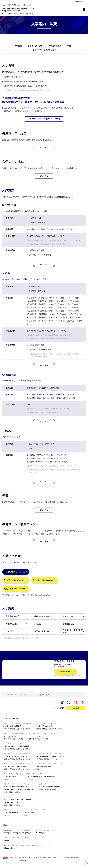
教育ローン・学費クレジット (73, 631)
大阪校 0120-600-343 (43, 580)
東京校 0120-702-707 (14, 580)
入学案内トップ (17, 616)
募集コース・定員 (45, 616)
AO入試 (45, 624)
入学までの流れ (73, 616)
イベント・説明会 (59, 711)
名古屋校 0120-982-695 (15, 589)
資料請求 (79, 711)
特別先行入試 (17, 624)
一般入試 (17, 631)
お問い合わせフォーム (17, 572)
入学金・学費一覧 (45, 631)
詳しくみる (47, 147)
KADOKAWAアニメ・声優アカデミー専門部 (45, 119)
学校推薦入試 (73, 624)
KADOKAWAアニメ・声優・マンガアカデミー (20, 697)
